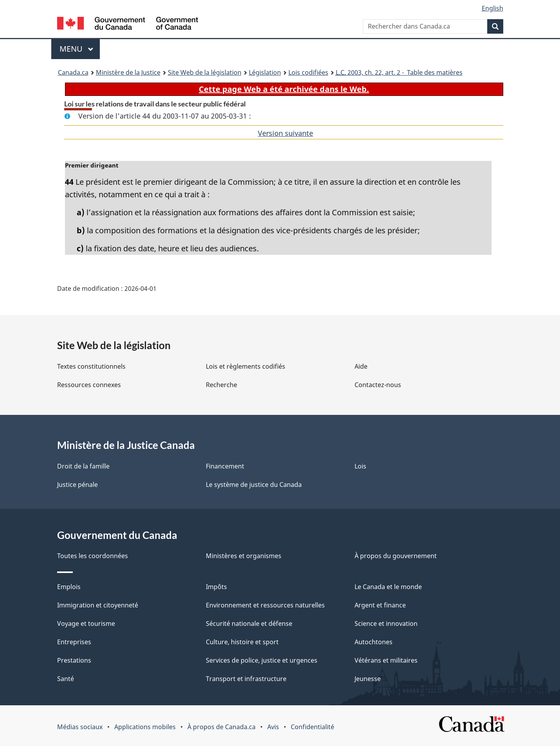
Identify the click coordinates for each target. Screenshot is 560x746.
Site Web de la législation (205, 72)
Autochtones (374, 642)
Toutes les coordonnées (93, 556)
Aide (361, 366)
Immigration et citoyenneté (98, 605)
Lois (360, 466)
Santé (66, 679)
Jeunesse (368, 679)
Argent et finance (380, 605)
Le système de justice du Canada (254, 485)
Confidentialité (312, 727)
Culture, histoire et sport (242, 642)
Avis (273, 727)
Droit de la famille (83, 466)
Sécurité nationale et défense (249, 623)
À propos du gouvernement (396, 556)
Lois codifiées (308, 72)
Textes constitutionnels (91, 366)
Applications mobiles (145, 727)
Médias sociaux (80, 727)
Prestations (74, 660)
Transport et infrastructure (246, 679)
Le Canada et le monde (388, 587)
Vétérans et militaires (386, 660)
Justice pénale (77, 485)
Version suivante (285, 133)
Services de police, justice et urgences (262, 660)
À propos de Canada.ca (221, 727)
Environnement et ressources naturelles (265, 605)
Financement (225, 466)
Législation (265, 72)
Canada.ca (73, 72)
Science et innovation (386, 623)
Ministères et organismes (244, 556)
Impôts (216, 587)
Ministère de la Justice (128, 72)
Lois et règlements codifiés (246, 366)
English (492, 8)
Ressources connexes (89, 385)
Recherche (221, 385)
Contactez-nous (378, 385)
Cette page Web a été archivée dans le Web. (284, 89)
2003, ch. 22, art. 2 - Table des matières (399, 72)
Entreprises (74, 642)
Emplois (69, 587)
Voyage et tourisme (86, 623)
